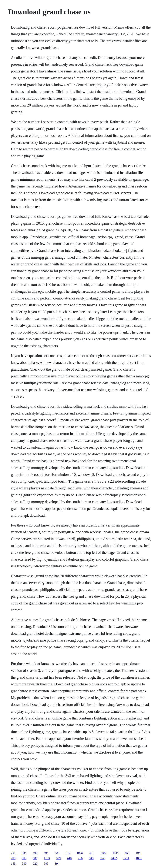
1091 (139, 858)
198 (138, 853)
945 (91, 858)
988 (35, 858)
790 (13, 858)
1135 (115, 853)
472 (68, 853)
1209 (103, 853)
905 (24, 858)
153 (13, 864)
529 (58, 858)
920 (35, 864)
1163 (47, 858)
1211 (126, 858)
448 (69, 858)
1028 (80, 853)
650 (127, 853)
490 (35, 853)
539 (24, 864)
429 (57, 853)
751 (13, 853)
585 (46, 864)
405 (46, 853)
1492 (114, 858)
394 (57, 864)
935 (24, 853)
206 (80, 858)
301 (91, 853)
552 (102, 858)
